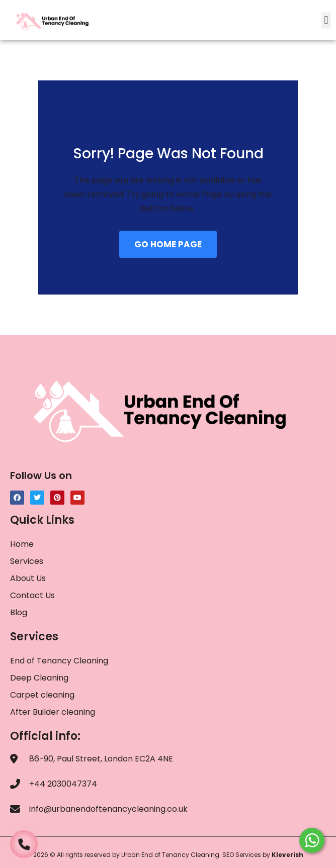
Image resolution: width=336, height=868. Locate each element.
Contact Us (32, 595)
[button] (326, 20)
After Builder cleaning (54, 712)
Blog (19, 612)
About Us (28, 578)
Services (27, 561)
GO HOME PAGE (168, 244)
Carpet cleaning (42, 695)
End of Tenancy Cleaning (59, 661)
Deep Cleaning (39, 678)
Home (22, 544)
